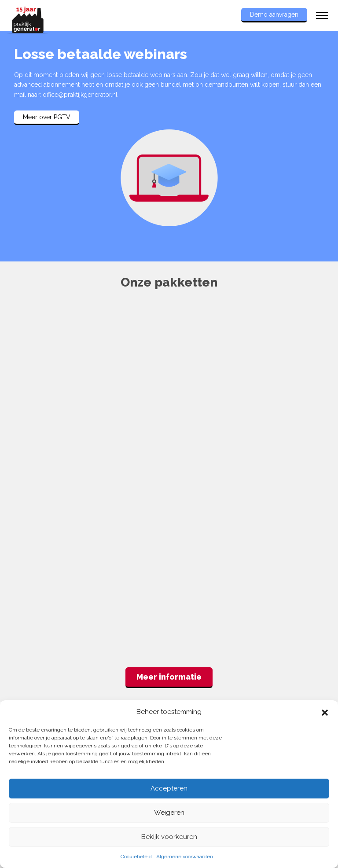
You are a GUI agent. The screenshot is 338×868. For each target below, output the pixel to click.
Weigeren (169, 813)
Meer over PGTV (47, 117)
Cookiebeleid (136, 857)
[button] (325, 712)
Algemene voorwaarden (185, 857)
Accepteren (169, 788)
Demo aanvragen (274, 15)
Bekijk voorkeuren (169, 837)
